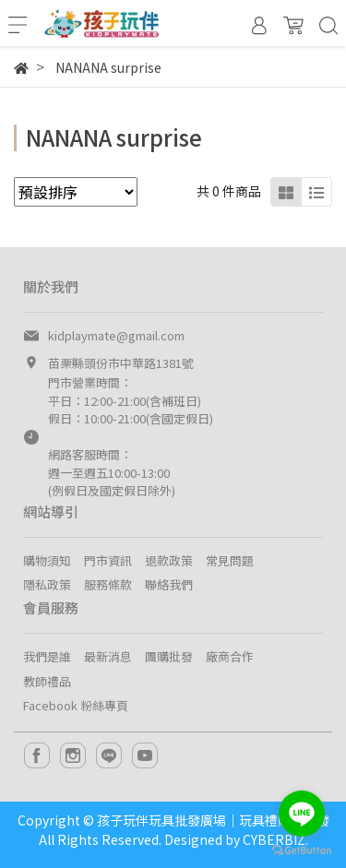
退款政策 (169, 560)
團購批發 (169, 656)
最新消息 (108, 656)
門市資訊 (108, 560)
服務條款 (108, 584)
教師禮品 (47, 681)
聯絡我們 (169, 584)
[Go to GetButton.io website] (302, 849)
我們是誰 (47, 656)
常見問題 (230, 560)
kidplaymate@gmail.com (116, 335)
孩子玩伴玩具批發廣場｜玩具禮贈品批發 (213, 820)
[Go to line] (302, 814)
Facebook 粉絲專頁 (76, 705)
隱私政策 (47, 584)
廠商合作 (230, 656)
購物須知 (47, 560)
